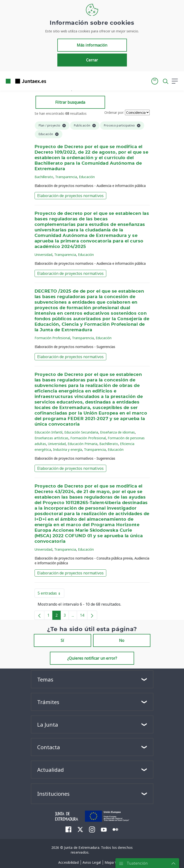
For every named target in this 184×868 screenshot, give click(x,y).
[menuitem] (68, 829)
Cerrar (92, 60)
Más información (92, 45)
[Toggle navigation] (53, 81)
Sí (62, 640)
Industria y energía (68, 449)
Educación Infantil (48, 432)
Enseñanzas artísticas (51, 438)
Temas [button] (45, 679)
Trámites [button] (48, 702)
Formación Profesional (52, 338)
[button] (155, 81)
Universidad (43, 255)
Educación (87, 177)
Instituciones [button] (53, 794)
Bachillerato (44, 177)
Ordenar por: (114, 112)
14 (84, 616)
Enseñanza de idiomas (117, 432)
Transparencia (66, 177)
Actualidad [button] (50, 770)
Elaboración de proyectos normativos (70, 196)
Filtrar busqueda (70, 102)
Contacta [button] (49, 747)
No (122, 640)
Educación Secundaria (81, 432)
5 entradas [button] (51, 594)
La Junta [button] (48, 724)
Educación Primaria (83, 444)
